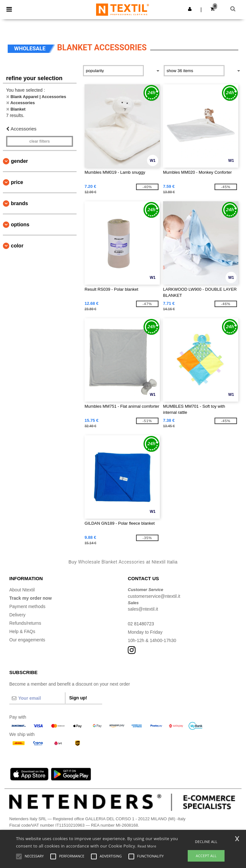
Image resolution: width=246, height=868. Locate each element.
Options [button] (20, 225)
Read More (147, 846)
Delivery (17, 615)
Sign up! (78, 698)
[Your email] (37, 698)
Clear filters (39, 141)
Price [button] (17, 182)
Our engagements (27, 640)
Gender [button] (19, 161)
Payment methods (27, 606)
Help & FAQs (22, 631)
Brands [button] (19, 203)
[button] (190, 9)
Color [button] (17, 246)
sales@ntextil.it (143, 609)
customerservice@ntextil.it (154, 596)
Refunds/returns (25, 623)
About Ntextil (22, 590)
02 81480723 (141, 624)
